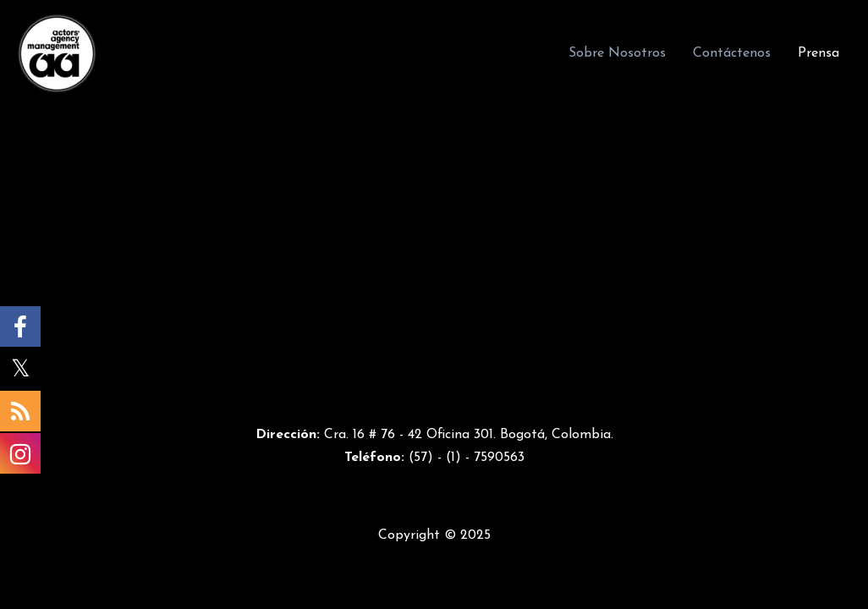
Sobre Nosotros (617, 53)
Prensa (819, 53)
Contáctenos (732, 53)
